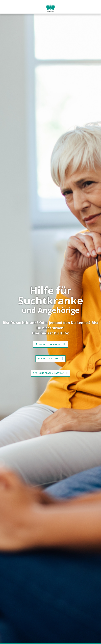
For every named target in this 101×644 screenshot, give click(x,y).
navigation (8, 7)
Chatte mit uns (51, 359)
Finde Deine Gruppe (50, 344)
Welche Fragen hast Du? (50, 373)
